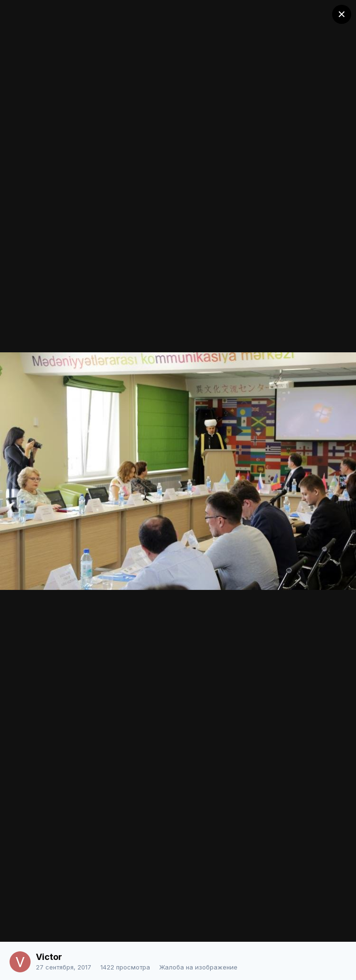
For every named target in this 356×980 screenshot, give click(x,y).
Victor (49, 957)
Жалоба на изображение (198, 967)
